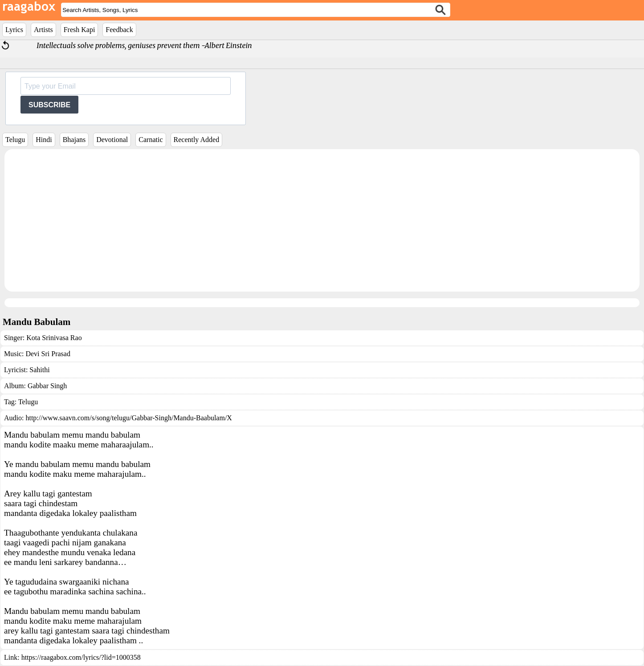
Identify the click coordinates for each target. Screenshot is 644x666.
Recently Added (197, 140)
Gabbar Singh (47, 386)
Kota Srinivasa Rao (54, 338)
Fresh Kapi (79, 30)
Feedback (119, 30)
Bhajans (74, 140)
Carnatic (151, 140)
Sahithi (39, 370)
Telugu (15, 140)
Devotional (112, 140)
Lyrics (14, 30)
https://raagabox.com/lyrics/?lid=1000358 (81, 657)
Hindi (44, 140)
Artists (43, 30)
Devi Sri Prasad (48, 354)
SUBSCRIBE (49, 105)
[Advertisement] (322, 220)
